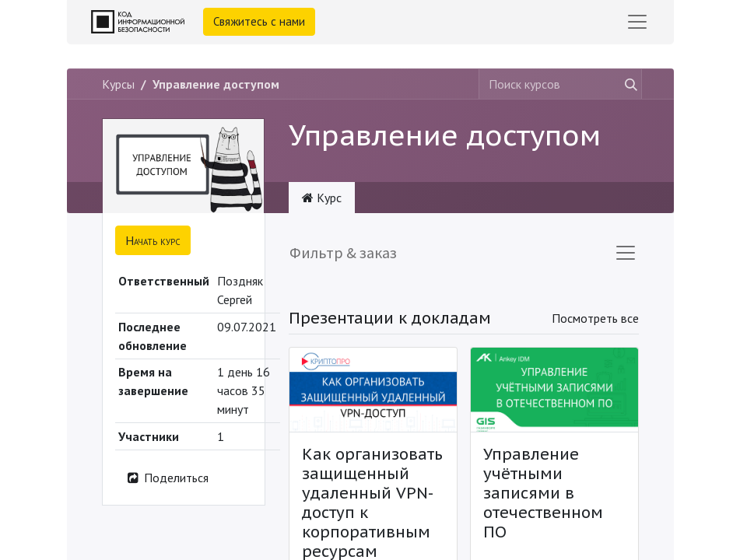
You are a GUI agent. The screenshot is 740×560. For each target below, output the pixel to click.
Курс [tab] (322, 198)
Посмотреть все (595, 318)
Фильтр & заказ (343, 252)
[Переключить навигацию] (626, 253)
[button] (153, 240)
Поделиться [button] (167, 478)
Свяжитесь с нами (259, 21)
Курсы (118, 84)
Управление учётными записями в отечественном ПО (543, 493)
